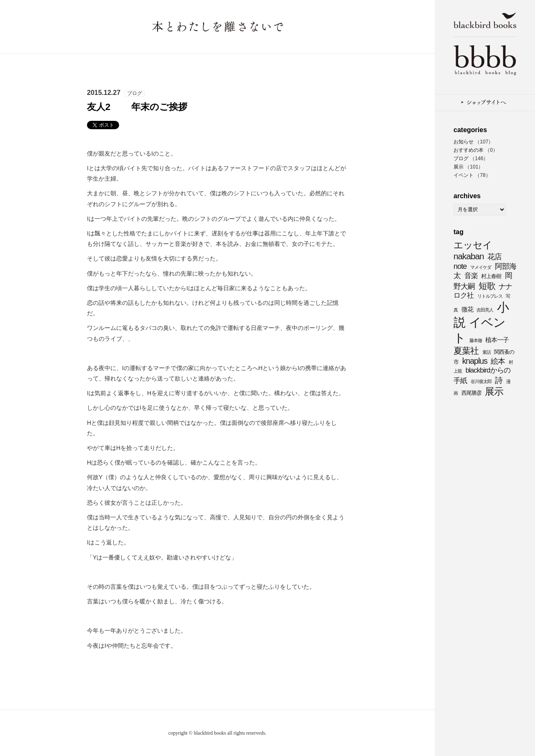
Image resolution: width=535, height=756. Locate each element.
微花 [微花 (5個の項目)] (467, 309)
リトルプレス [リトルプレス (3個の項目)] (490, 296)
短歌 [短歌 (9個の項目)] (487, 286)
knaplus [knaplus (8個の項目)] (475, 361)
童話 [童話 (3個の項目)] (487, 352)
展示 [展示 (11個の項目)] (494, 391)
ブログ (461, 158)
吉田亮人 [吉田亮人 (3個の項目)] (485, 310)
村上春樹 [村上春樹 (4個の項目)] (491, 276)
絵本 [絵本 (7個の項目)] (498, 361)
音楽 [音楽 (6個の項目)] (471, 276)
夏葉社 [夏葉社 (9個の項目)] (466, 351)
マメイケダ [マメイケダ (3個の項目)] (481, 267)
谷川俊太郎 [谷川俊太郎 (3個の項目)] (481, 381)
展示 (459, 167)
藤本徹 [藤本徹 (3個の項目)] (476, 340)
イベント (464, 175)
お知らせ (464, 142)
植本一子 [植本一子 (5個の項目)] (497, 340)
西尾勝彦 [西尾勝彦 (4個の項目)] (471, 393)
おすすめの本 (469, 150)
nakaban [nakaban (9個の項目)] (469, 256)
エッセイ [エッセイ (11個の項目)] (473, 245)
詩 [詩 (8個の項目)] (499, 380)
